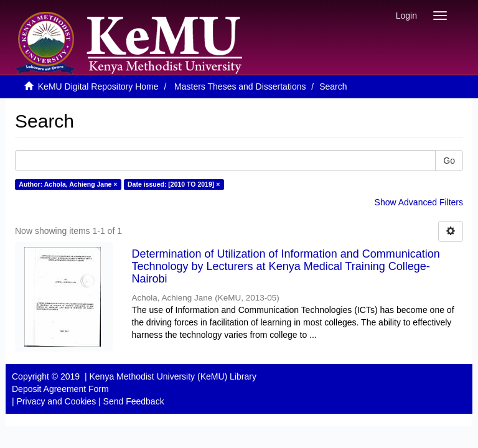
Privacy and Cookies (57, 401)
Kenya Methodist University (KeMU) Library (172, 376)
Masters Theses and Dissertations (240, 86)
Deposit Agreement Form (60, 389)
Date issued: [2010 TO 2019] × (174, 184)
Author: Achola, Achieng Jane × (68, 184)
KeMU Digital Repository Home (98, 86)
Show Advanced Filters (419, 202)
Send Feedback (134, 401)
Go (449, 161)
